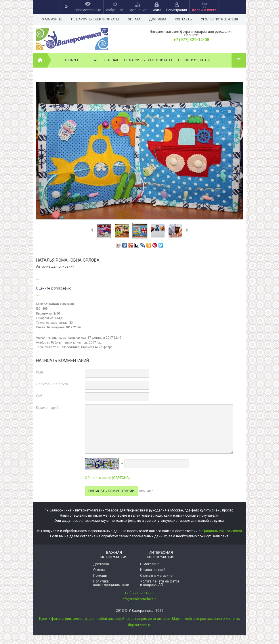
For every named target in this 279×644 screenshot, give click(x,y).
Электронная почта (52, 384)
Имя (39, 372)
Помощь (100, 576)
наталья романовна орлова (66, 338)
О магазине (52, 19)
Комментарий (47, 408)
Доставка (159, 19)
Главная (111, 60)
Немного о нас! (153, 570)
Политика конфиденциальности (111, 583)
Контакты (186, 19)
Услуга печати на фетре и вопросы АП (160, 583)
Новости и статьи (194, 60)
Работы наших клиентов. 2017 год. (77, 343)
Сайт (40, 396)
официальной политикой (222, 531)
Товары (81, 60)
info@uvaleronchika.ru (140, 599)
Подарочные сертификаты (95, 19)
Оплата (135, 19)
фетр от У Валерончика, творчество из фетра (79, 347)
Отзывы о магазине (156, 576)
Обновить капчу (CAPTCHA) (107, 478)
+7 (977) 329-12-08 (191, 40)
